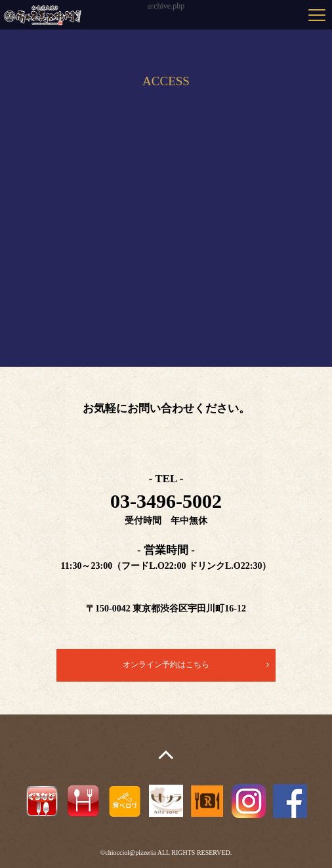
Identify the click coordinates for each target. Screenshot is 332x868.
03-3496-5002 (166, 501)
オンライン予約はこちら (166, 665)
